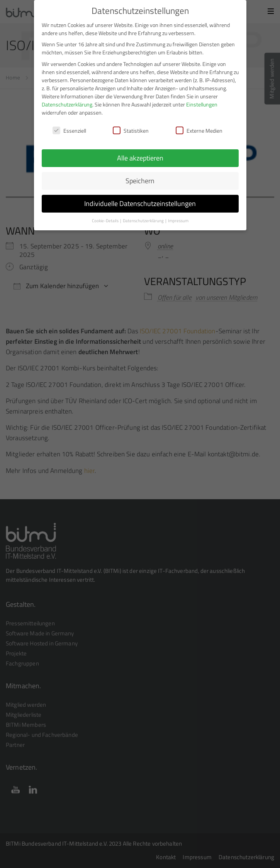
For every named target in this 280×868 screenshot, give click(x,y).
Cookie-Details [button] (106, 217)
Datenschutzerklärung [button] (144, 217)
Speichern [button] (140, 177)
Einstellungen (202, 100)
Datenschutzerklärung (67, 100)
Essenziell (69, 127)
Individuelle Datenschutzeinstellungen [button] (140, 200)
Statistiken (131, 127)
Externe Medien (199, 127)
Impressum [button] (178, 217)
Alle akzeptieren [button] (140, 154)
